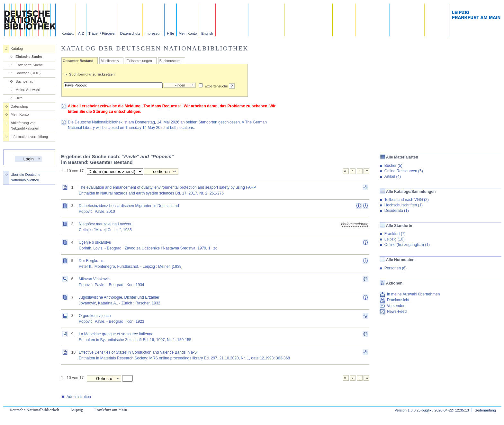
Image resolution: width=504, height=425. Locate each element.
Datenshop (19, 106)
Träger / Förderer (102, 33)
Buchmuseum (170, 61)
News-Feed (397, 312)
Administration (76, 397)
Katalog (17, 49)
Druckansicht (398, 300)
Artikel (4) (393, 176)
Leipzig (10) (395, 239)
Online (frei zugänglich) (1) (407, 245)
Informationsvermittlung (29, 137)
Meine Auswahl (27, 90)
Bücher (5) (393, 166)
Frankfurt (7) (395, 234)
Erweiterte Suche (29, 65)
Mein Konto (188, 33)
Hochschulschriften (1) (404, 205)
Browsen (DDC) (28, 73)
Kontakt (67, 33)
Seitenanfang (485, 410)
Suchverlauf (25, 81)
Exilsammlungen (139, 61)
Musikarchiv (110, 61)
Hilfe (170, 33)
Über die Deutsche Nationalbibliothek (26, 177)
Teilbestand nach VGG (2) (407, 200)
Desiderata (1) (397, 211)
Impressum (153, 33)
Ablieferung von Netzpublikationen (25, 126)
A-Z (81, 33)
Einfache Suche (29, 57)
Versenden (396, 306)
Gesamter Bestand (78, 61)
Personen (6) (396, 268)
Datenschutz (130, 33)
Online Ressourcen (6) (404, 171)
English (207, 33)
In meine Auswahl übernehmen (414, 294)
